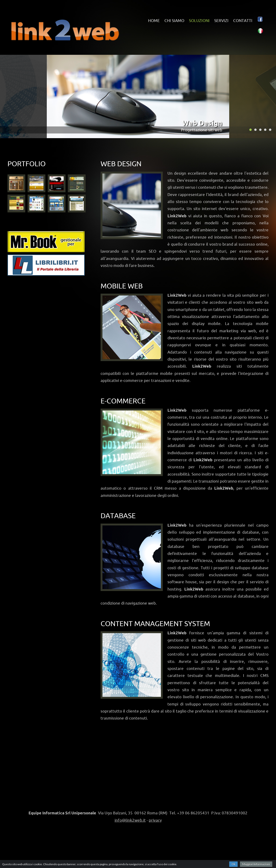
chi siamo (174, 20)
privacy (155, 820)
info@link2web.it (130, 820)
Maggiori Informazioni (256, 864)
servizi (221, 20)
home (154, 20)
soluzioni (199, 20)
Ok (233, 864)
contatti (243, 20)
